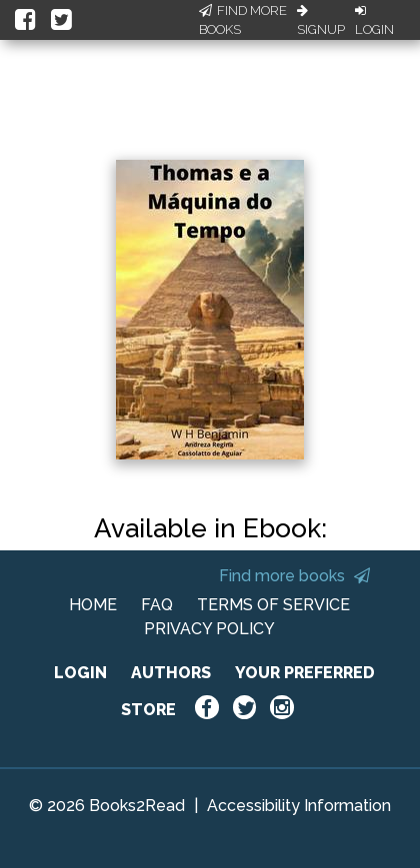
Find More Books (243, 20)
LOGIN (80, 673)
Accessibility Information (299, 806)
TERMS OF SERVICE (273, 605)
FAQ (157, 605)
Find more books (294, 576)
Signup (321, 21)
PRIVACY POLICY (209, 629)
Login (374, 21)
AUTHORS (171, 673)
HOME (93, 605)
